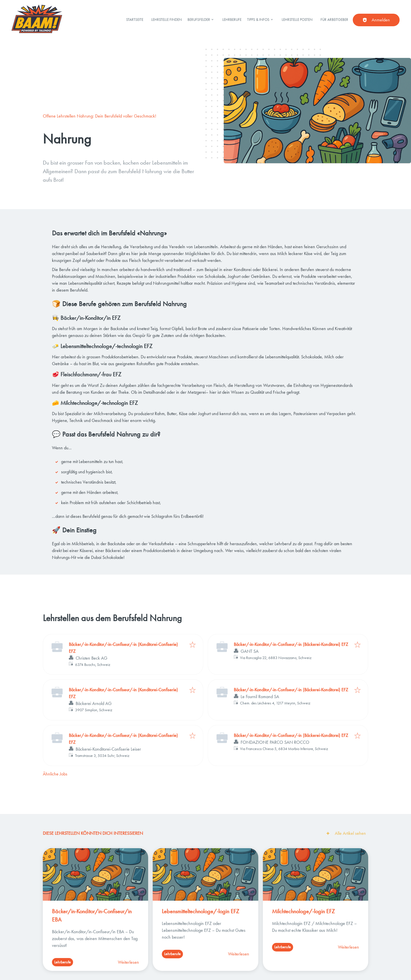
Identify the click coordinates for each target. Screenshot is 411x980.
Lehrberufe (232, 20)
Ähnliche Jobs (55, 774)
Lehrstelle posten (297, 20)
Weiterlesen (128, 962)
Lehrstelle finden (167, 20)
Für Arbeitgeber (334, 20)
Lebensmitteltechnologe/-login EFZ (201, 911)
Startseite (135, 20)
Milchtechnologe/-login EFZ (303, 911)
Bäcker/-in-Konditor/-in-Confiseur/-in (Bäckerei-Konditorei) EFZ (291, 644)
